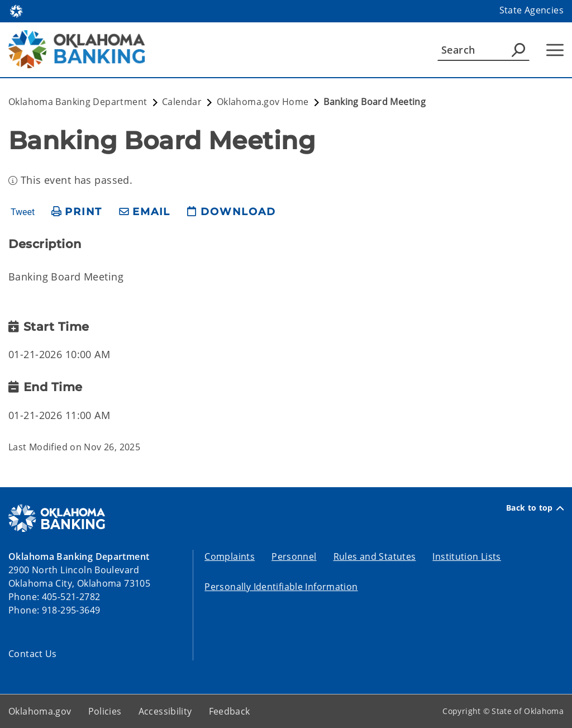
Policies (105, 711)
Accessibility (165, 711)
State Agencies (532, 10)
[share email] (145, 212)
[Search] (483, 50)
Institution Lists (466, 556)
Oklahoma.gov (40, 711)
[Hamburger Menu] (555, 50)
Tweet (23, 212)
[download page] (231, 212)
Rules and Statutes (375, 556)
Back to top (535, 508)
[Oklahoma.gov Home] (16, 10)
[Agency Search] (518, 50)
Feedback (230, 711)
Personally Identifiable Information (281, 587)
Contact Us (33, 654)
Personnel (294, 556)
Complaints (230, 556)
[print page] (77, 212)
